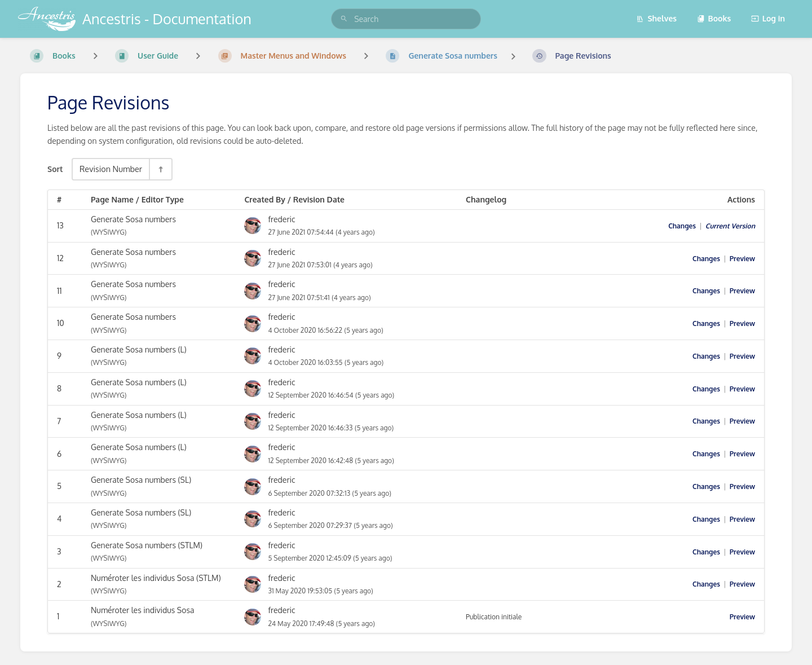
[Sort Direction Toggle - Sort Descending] (160, 169)
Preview (742, 259)
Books (714, 18)
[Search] (344, 19)
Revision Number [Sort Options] (111, 169)
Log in (768, 18)
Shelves (656, 18)
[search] (406, 19)
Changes (682, 226)
